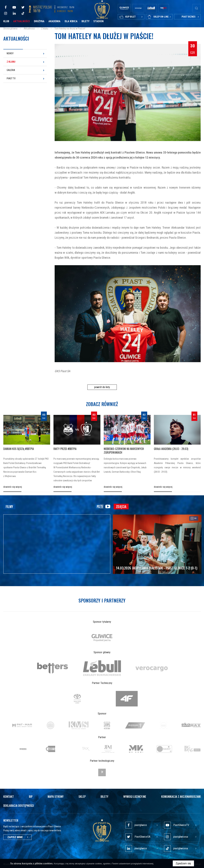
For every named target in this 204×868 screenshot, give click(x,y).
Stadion (98, 21)
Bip (31, 796)
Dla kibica (71, 21)
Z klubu (11, 62)
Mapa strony (56, 796)
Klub (6, 21)
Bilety (85, 21)
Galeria (11, 70)
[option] (102, 637)
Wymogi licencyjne (135, 796)
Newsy (10, 53)
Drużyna (39, 21)
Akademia (54, 21)
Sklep (82, 796)
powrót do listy (102, 387)
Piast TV (11, 78)
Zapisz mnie (17, 837)
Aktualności (21, 21)
